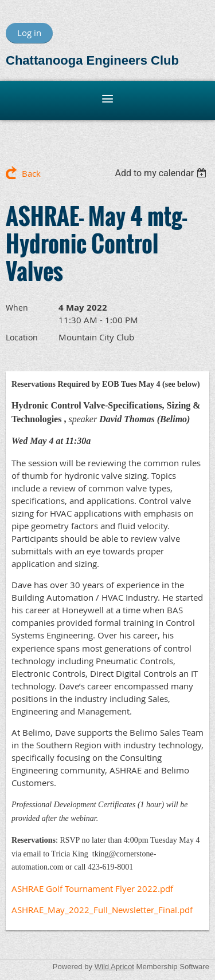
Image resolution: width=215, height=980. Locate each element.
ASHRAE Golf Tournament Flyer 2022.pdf (92, 888)
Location (22, 337)
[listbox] (162, 173)
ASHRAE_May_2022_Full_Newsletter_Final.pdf (102, 910)
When (17, 308)
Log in (29, 33)
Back (31, 173)
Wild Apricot (114, 967)
